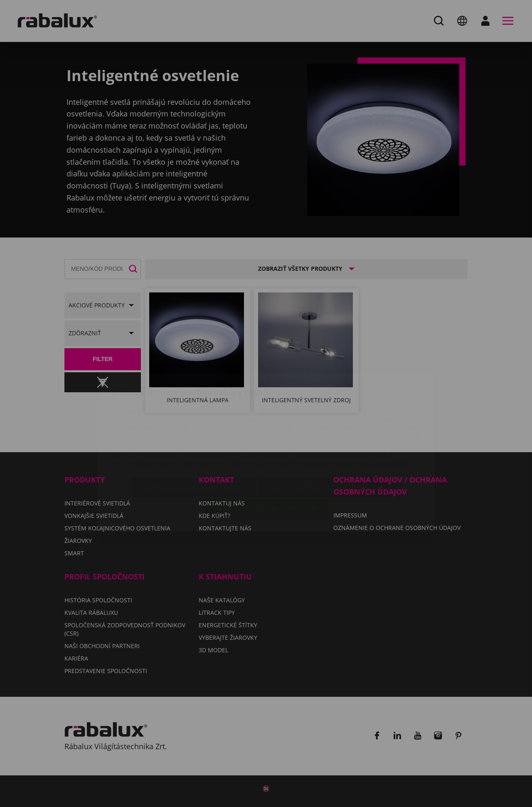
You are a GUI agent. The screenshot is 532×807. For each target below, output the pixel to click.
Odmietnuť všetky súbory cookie (329, 438)
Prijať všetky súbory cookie (266, 460)
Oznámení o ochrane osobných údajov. (354, 414)
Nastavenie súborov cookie (193, 438)
